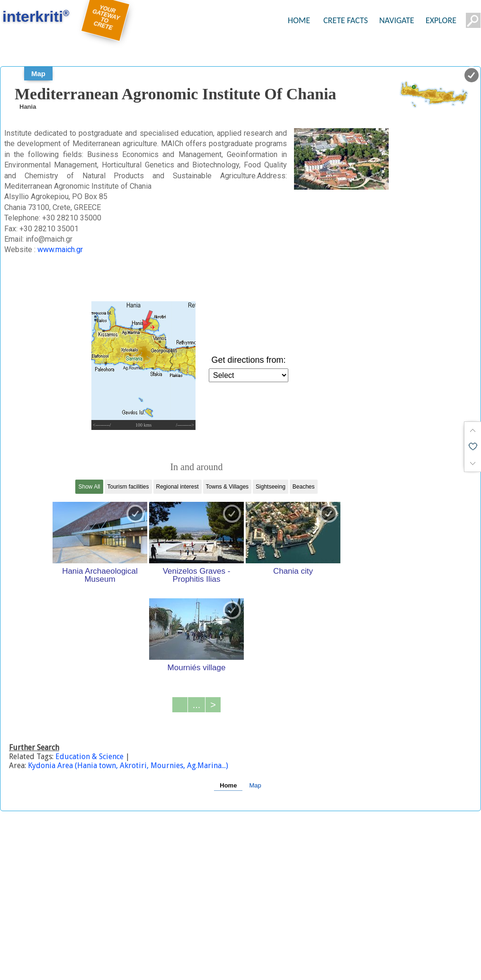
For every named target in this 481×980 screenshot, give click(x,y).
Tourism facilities (128, 487)
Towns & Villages (227, 487)
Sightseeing (271, 487)
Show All (89, 487)
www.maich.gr (60, 249)
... (197, 705)
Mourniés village (197, 667)
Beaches (304, 487)
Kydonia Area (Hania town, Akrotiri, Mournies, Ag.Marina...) (128, 766)
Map (38, 74)
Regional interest (178, 487)
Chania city (293, 571)
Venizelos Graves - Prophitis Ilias (197, 575)
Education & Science (90, 757)
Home (228, 785)
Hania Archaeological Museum (100, 575)
